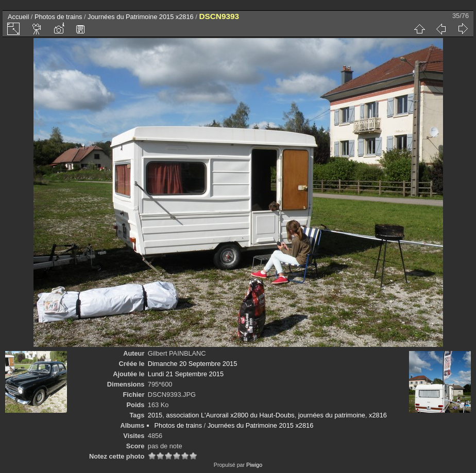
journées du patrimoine (332, 415)
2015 (155, 415)
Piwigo (254, 465)
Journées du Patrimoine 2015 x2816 (141, 17)
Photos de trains (58, 17)
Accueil (18, 17)
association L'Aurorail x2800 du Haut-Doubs (230, 415)
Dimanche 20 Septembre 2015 (193, 364)
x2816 (378, 415)
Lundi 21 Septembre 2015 (186, 374)
